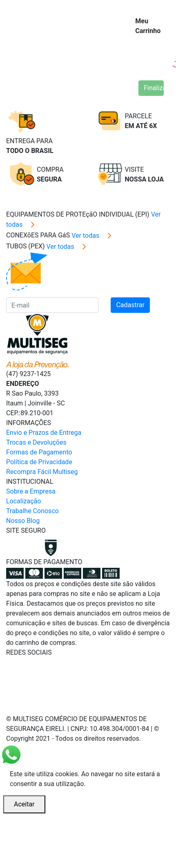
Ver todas (93, 236)
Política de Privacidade (39, 462)
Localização (23, 501)
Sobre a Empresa (31, 491)
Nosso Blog (23, 521)
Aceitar (24, 804)
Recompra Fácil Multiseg (42, 472)
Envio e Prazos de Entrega (44, 433)
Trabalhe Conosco (32, 511)
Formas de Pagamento (39, 452)
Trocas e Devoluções (36, 442)
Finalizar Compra (154, 88)
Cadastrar (130, 305)
